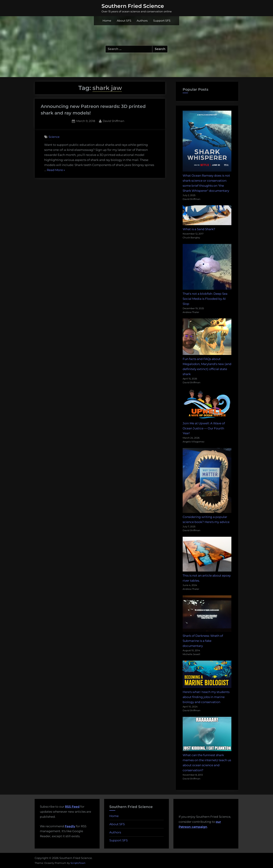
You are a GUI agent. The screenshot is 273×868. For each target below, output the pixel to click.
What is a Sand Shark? (199, 229)
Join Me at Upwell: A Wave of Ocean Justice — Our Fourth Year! (204, 428)
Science (54, 137)
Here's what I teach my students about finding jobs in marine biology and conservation (206, 697)
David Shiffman (114, 121)
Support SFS (162, 21)
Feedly (70, 826)
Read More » (56, 170)
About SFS (124, 21)
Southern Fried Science (133, 6)
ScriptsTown (78, 863)
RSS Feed (72, 807)
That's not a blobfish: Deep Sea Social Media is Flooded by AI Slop (205, 299)
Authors (142, 21)
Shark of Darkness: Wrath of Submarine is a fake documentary (203, 641)
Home (107, 21)
